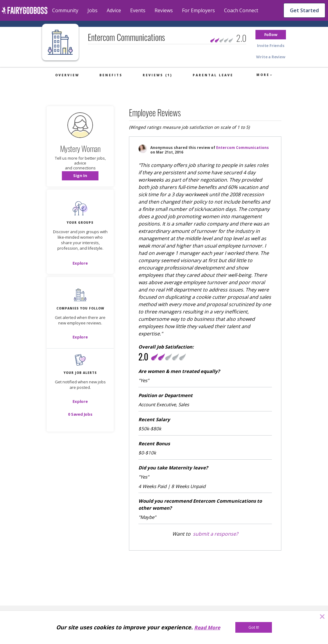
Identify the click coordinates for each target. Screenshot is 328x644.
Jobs (93, 10)
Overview (67, 75)
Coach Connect (241, 10)
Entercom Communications (242, 148)
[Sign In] (80, 176)
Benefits (111, 75)
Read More (207, 628)
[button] (271, 35)
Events (138, 10)
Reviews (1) (157, 75)
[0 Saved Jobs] (80, 414)
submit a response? (216, 534)
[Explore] (80, 263)
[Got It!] (254, 627)
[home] (25, 10)
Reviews (164, 10)
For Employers (198, 10)
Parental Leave (213, 75)
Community (65, 10)
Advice (114, 10)
